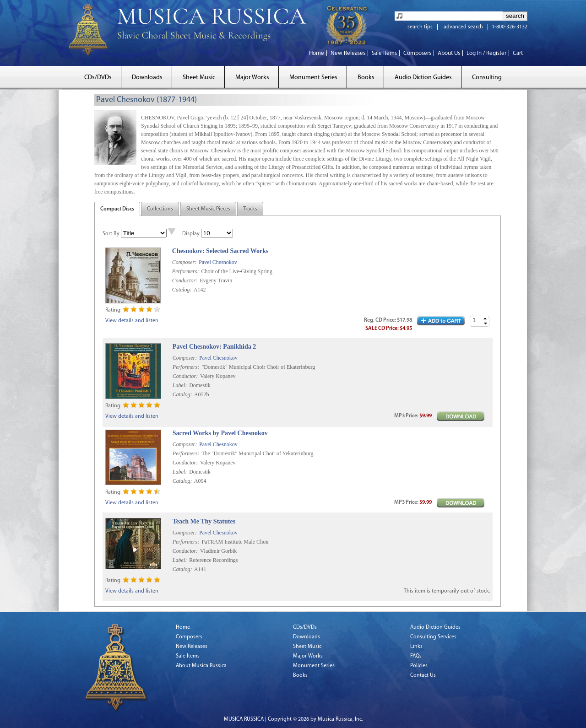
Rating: (113, 310)
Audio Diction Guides (423, 78)
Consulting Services (433, 637)
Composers (417, 53)
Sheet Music (199, 78)
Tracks (250, 209)
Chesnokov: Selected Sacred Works (220, 251)
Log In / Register (486, 53)
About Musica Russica (201, 666)
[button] (485, 319)
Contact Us (423, 675)
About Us (449, 53)
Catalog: (182, 290)
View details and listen (132, 321)
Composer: (184, 262)
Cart (518, 53)
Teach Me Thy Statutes (204, 521)
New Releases (348, 53)
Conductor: (185, 280)
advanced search (463, 27)
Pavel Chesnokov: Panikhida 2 (214, 347)
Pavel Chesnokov (218, 262)
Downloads (147, 78)
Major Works (252, 78)
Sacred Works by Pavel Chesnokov (220, 433)
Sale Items (384, 53)
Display (191, 234)
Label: (180, 385)
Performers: (186, 271)
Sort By (111, 234)
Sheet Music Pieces (208, 209)
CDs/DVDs (98, 78)
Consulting (487, 78)
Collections (160, 209)
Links (416, 647)
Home (317, 53)
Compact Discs (117, 209)
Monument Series (313, 78)
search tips (420, 27)
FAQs (416, 656)
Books (366, 78)
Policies (419, 666)
